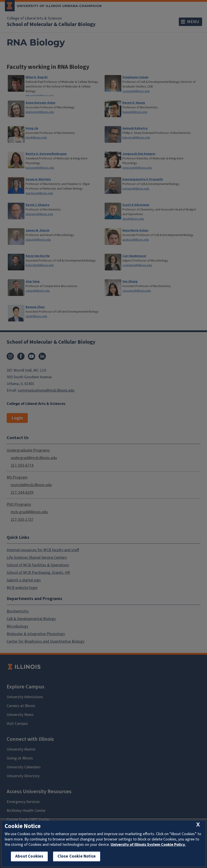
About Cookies (29, 856)
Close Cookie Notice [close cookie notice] (77, 856)
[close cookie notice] (198, 825)
